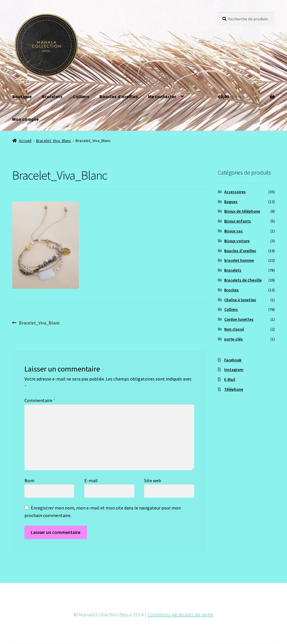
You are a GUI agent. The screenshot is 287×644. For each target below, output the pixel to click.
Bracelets (52, 96)
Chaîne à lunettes (240, 300)
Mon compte (25, 119)
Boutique (22, 96)
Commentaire (40, 400)
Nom (29, 480)
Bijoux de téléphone (242, 211)
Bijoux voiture (237, 241)
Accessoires (235, 192)
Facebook (233, 360)
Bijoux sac (233, 231)
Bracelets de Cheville (243, 280)
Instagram (234, 369)
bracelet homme (239, 260)
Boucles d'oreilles (240, 251)
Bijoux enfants (238, 221)
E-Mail (230, 379)
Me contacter (162, 96)
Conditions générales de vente (180, 615)
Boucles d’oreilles (119, 96)
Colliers (81, 96)
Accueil (25, 141)
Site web (153, 480)
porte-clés (233, 339)
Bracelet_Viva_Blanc (54, 141)
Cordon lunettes (239, 319)
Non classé (234, 329)
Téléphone (234, 389)
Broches (231, 290)
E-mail (91, 480)
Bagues (231, 202)
